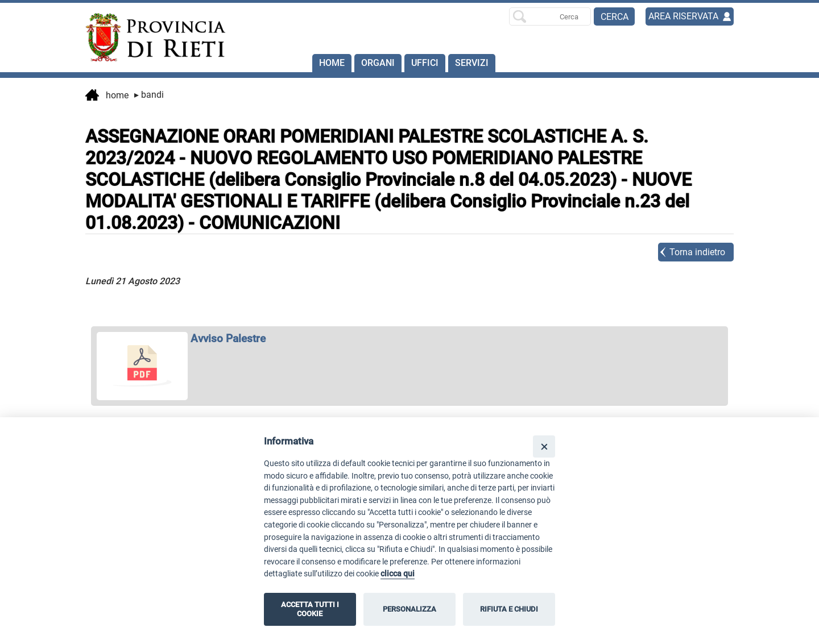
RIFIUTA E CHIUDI (509, 609)
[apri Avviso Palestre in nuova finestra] (409, 338)
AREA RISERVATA (683, 16)
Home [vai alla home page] (107, 96)
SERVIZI (472, 63)
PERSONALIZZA (409, 609)
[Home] (150, 38)
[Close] (544, 446)
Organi (378, 63)
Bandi (149, 95)
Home (332, 63)
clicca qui (398, 574)
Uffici (425, 63)
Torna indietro (697, 252)
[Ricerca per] (550, 16)
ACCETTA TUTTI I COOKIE (310, 609)
